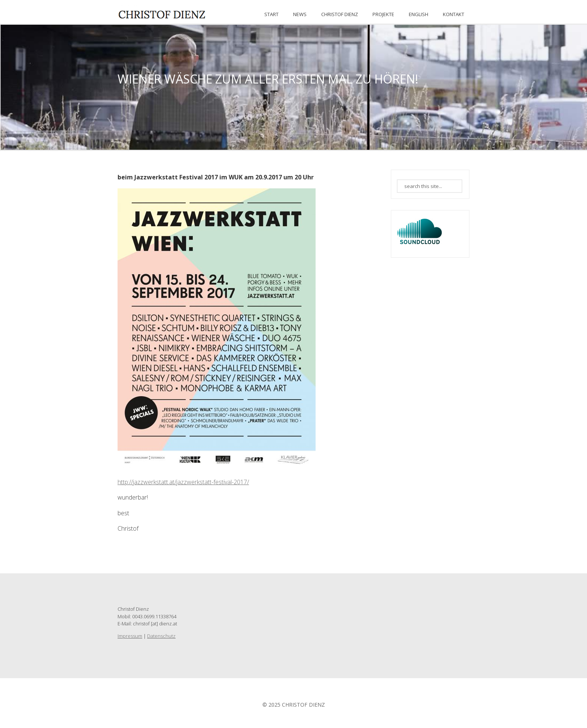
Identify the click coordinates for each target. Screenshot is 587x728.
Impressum (130, 636)
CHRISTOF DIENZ (340, 14)
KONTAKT (454, 14)
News (300, 14)
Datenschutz (161, 636)
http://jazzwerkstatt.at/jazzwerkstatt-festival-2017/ (183, 482)
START (271, 14)
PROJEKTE (383, 14)
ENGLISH (419, 14)
